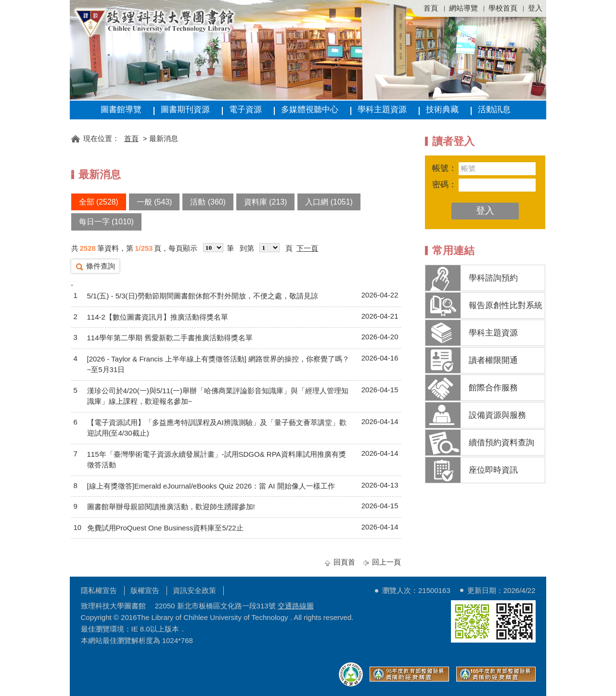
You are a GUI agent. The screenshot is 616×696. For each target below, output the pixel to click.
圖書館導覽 (121, 110)
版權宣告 (145, 590)
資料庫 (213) (266, 202)
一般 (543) (154, 202)
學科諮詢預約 (493, 278)
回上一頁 (386, 562)
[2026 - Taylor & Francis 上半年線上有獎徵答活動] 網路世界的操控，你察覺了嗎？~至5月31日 (218, 364)
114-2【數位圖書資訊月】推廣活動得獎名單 (158, 317)
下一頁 (307, 248)
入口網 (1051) (329, 202)
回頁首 (344, 562)
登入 (535, 8)
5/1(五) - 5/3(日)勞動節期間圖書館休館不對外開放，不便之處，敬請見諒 (203, 296)
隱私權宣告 (99, 590)
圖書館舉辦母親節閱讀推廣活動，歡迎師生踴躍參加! (171, 507)
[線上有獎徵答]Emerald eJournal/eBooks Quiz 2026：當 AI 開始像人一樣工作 (211, 486)
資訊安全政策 (194, 590)
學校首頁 (503, 8)
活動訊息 (494, 110)
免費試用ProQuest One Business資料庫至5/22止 (165, 528)
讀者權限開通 (493, 360)
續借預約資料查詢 (501, 443)
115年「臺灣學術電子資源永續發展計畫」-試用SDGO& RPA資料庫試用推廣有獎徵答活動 (217, 460)
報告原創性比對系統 (506, 305)
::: (74, 124)
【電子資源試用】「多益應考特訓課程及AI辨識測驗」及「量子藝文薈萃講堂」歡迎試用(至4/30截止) (217, 428)
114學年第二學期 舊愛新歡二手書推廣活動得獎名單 (170, 338)
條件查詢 (101, 266)
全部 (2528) (99, 202)
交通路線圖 (296, 606)
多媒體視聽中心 (310, 110)
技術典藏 (442, 110)
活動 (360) (208, 202)
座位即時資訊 (493, 470)
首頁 (431, 8)
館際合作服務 (493, 388)
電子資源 (245, 110)
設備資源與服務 (497, 415)
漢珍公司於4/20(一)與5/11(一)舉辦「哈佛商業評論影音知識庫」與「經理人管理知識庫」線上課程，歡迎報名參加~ (218, 396)
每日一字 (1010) (106, 222)
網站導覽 (463, 8)
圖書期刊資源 (185, 110)
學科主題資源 (382, 110)
